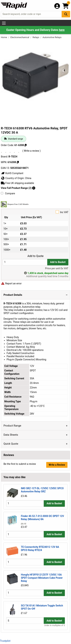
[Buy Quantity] (25, 262)
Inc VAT (35, 212)
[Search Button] (66, 14)
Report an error (11, 283)
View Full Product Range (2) (18, 188)
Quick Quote (11, 444)
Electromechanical (20, 37)
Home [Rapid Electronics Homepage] (4, 37)
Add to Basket (58, 262)
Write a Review (57, 465)
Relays (36, 37)
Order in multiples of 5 (54, 625)
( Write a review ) (31, 151)
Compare (8, 193)
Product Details (13, 295)
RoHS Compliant (12, 173)
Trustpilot (5, 641)
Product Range (12, 426)
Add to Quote (35, 256)
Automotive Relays (52, 37)
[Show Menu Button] (4, 23)
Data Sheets (11, 435)
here (62, 30)
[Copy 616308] (18, 162)
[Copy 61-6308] (25, 145)
